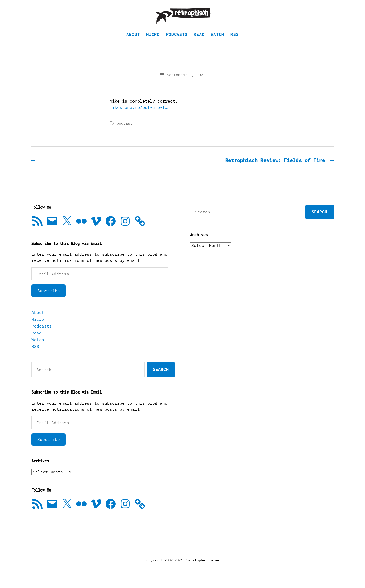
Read (199, 39)
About (133, 39)
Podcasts (177, 39)
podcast (125, 128)
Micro (153, 39)
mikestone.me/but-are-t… (139, 112)
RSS (235, 39)
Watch (218, 39)
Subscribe (49, 296)
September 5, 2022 (186, 80)
